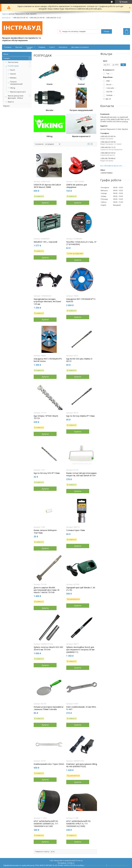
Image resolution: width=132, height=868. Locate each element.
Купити (45, 203)
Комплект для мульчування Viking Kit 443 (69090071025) (82, 765)
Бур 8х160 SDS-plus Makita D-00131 (80, 360)
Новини (42, 47)
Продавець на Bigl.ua (66, 863)
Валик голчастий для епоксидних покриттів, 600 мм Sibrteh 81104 (81, 474)
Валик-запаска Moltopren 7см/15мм (45, 532)
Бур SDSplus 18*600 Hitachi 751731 (46, 417)
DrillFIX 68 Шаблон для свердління (77, 186)
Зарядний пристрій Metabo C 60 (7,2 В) (81, 589)
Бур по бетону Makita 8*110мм (80, 416)
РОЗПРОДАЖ (13, 66)
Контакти (63, 47)
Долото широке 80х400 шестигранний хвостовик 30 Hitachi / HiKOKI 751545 (47, 590)
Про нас (19, 47)
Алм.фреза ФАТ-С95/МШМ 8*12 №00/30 (81, 300)
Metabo (13, 78)
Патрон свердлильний (16, 83)
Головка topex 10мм (76, 530)
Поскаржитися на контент (95, 865)
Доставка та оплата (80, 47)
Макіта (11, 102)
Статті (52, 47)
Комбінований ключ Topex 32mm (49, 764)
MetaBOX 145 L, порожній (45, 242)
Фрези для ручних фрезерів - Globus (16, 97)
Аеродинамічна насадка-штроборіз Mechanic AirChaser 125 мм (47, 301)
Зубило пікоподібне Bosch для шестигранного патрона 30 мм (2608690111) (80, 650)
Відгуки (6, 106)
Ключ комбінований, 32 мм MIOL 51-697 (81, 708)
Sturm (13, 70)
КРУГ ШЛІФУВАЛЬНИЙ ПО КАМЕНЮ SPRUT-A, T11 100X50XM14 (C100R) (78, 824)
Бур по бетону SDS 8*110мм (47, 473)
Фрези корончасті (18, 92)
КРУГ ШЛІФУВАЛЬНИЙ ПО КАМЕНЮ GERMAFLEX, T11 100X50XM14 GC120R (46, 824)
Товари (29, 47)
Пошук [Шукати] (107, 31)
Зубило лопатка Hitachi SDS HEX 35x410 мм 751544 (48, 648)
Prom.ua (79, 860)
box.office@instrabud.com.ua (112, 166)
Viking (13, 88)
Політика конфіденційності (118, 865)
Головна (8, 47)
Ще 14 (108, 99)
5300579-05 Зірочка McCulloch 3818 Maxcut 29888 (47, 186)
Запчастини (13, 62)
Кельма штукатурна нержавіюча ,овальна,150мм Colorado (48, 708)
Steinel (13, 74)
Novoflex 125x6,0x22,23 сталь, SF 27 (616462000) (81, 243)
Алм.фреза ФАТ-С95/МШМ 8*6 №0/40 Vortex (48, 360)
